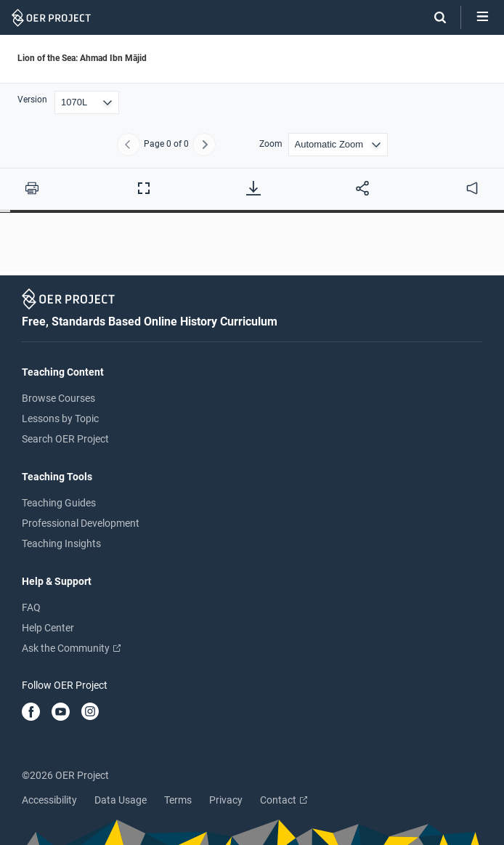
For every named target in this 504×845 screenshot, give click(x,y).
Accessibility (49, 800)
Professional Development (81, 523)
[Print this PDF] (32, 188)
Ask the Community (71, 648)
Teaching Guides (59, 503)
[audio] (472, 188)
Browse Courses (58, 398)
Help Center (48, 628)
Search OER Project (65, 439)
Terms (178, 800)
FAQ (31, 607)
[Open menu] (483, 17)
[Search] (433, 17)
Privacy (226, 800)
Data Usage (121, 800)
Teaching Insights (61, 543)
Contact (284, 800)
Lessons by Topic (60, 419)
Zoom (271, 144)
